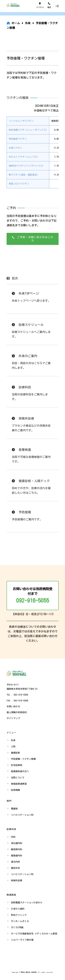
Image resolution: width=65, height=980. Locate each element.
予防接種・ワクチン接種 (23, 759)
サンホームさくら (20, 921)
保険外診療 (17, 880)
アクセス (40, 5)
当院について (18, 778)
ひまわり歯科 (18, 909)
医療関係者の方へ (20, 771)
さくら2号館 (17, 927)
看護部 (14, 809)
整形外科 (15, 868)
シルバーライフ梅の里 (22, 940)
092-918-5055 (33, 600)
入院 (13, 747)
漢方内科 (15, 862)
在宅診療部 (17, 765)
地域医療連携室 (19, 784)
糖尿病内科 (17, 849)
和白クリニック (19, 915)
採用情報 (15, 790)
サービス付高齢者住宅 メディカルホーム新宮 (34, 934)
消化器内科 (17, 843)
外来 (13, 740)
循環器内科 (17, 856)
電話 (49, 5)
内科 (13, 837)
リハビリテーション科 (22, 815)
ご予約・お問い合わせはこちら (32, 239)
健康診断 (15, 753)
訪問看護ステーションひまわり (27, 903)
